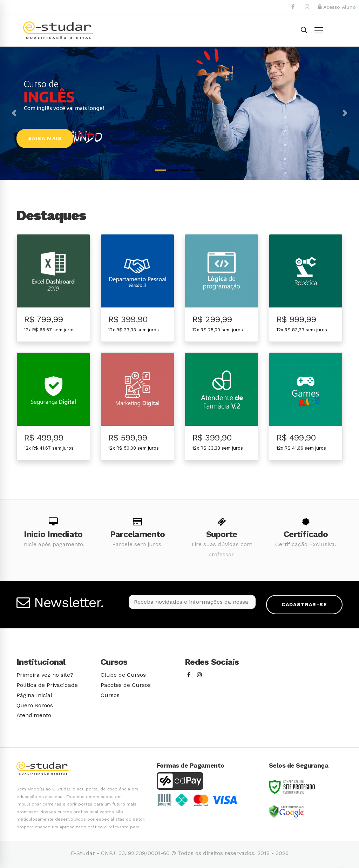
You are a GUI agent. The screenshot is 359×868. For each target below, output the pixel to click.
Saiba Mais (45, 138)
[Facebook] (189, 675)
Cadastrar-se (304, 604)
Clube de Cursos (123, 675)
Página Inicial (34, 695)
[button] (14, 113)
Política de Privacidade (47, 685)
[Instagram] (199, 675)
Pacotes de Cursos (126, 685)
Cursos (110, 695)
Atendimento (34, 715)
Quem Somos (35, 705)
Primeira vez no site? (45, 675)
